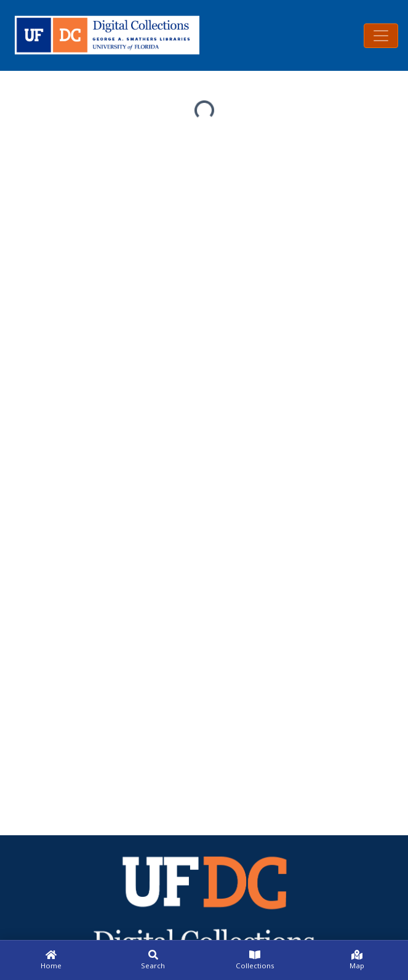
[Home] (51, 960)
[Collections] (255, 960)
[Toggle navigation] (381, 36)
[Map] (357, 960)
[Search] (153, 960)
